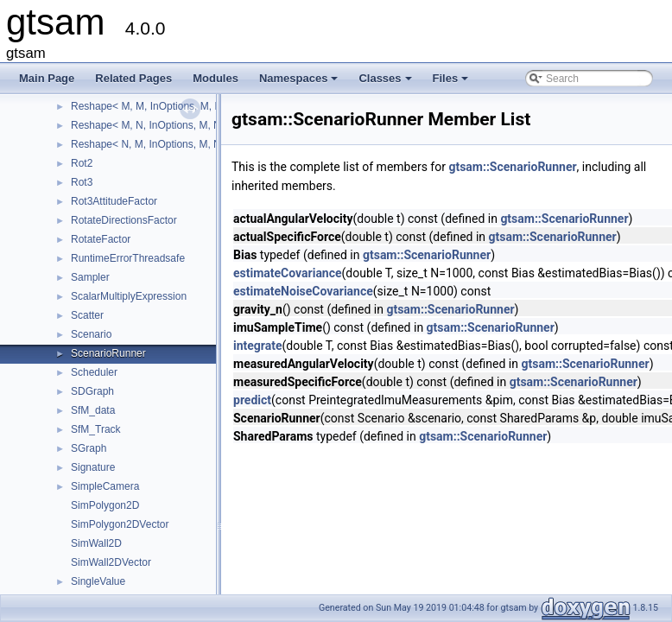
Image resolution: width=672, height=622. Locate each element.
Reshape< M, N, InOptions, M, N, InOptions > (175, 125)
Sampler (90, 277)
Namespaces (300, 83)
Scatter (87, 315)
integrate (258, 346)
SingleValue (98, 581)
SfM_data (93, 410)
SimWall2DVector (111, 562)
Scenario (91, 334)
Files (452, 83)
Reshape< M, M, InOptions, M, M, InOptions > (177, 106)
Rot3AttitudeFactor (114, 201)
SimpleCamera (105, 486)
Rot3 (82, 182)
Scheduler (94, 372)
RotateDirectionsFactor (124, 220)
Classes (386, 83)
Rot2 (82, 163)
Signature (93, 467)
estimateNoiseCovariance (303, 291)
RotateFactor (101, 239)
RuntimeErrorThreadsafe (128, 258)
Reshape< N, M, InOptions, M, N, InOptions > (175, 144)
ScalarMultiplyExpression (129, 296)
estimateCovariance (288, 273)
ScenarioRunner (108, 353)
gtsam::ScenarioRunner (512, 167)
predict (252, 400)
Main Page (47, 78)
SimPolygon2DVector (120, 524)
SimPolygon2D (105, 505)
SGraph (89, 448)
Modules (216, 78)
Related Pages (133, 78)
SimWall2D (96, 543)
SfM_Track (96, 429)
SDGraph (92, 391)
